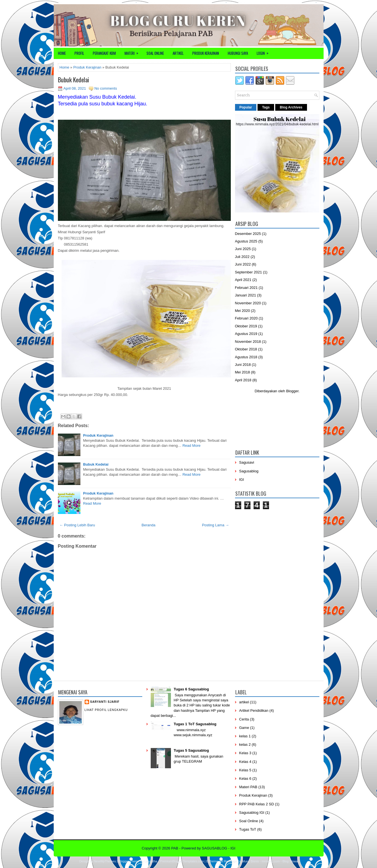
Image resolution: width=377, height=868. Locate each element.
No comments (106, 88)
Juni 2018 (243, 365)
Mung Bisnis (250, 861)
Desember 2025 (248, 234)
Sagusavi (247, 462)
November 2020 (248, 303)
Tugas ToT (248, 829)
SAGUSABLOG (215, 848)
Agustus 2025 (246, 241)
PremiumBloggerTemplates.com (182, 861)
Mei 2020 (242, 311)
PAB (175, 848)
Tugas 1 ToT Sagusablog (195, 724)
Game (244, 728)
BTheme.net (215, 861)
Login (264, 52)
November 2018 (248, 342)
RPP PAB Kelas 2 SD (257, 804)
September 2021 (249, 272)
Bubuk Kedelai (74, 80)
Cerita (244, 719)
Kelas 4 (245, 762)
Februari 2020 (246, 318)
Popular (246, 107)
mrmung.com (271, 861)
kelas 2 (245, 745)
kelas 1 (245, 736)
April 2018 (243, 380)
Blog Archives (291, 107)
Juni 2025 (243, 249)
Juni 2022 (243, 264)
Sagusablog (249, 471)
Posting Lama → (215, 525)
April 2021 (243, 280)
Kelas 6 (245, 779)
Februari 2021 (246, 288)
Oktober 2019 (246, 326)
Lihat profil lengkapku (106, 710)
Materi (133, 52)
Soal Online (155, 53)
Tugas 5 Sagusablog (191, 750)
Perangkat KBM (104, 53)
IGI (242, 480)
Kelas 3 (245, 753)
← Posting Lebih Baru (77, 525)
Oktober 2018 (246, 349)
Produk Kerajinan (206, 53)
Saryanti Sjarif (105, 702)
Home (62, 53)
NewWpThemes (105, 861)
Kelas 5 (245, 770)
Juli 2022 (242, 257)
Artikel (178, 53)
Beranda (149, 525)
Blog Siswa (290, 861)
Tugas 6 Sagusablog (191, 689)
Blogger (292, 391)
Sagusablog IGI (252, 813)
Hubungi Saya (238, 53)
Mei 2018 (242, 372)
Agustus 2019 (246, 334)
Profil (79, 53)
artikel (244, 702)
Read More (191, 446)
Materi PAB (248, 787)
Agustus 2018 (246, 357)
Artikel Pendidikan (254, 711)
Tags (266, 107)
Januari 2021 (246, 295)
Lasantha (151, 861)
